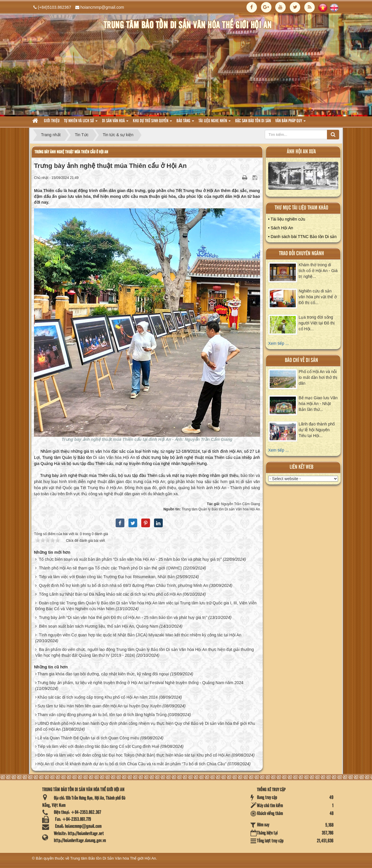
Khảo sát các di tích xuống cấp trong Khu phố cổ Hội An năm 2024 (98, 697)
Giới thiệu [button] (52, 121)
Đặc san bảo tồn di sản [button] (253, 121)
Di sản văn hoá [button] (115, 123)
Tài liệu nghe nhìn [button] (215, 123)
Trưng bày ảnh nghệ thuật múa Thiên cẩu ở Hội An (71, 152)
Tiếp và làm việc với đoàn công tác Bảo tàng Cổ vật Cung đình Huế (98, 746)
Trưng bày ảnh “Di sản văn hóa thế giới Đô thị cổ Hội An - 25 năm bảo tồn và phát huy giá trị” (123, 617)
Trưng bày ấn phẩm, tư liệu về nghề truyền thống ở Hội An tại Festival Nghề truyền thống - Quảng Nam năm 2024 (141, 683)
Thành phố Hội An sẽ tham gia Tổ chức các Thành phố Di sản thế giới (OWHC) (110, 568)
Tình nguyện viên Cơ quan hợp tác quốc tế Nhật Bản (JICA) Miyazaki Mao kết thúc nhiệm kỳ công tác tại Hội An (140, 635)
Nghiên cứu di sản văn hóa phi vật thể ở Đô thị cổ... (318, 297)
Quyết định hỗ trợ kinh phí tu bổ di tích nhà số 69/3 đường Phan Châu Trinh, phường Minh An (124, 585)
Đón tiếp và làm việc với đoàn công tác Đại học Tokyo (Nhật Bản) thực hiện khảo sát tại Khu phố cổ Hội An (134, 755)
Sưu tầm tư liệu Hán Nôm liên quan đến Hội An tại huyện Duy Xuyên (99, 706)
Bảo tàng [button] (185, 123)
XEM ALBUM (303, 177)
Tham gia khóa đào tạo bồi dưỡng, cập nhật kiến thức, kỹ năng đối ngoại (103, 674)
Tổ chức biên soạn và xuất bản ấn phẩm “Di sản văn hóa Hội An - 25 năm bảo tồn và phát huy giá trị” (130, 559)
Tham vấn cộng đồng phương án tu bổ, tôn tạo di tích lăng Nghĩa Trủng (102, 715)
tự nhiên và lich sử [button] (81, 123)
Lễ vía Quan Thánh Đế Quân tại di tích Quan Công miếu (88, 738)
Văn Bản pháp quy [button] (290, 123)
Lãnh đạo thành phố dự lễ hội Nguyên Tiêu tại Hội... (317, 430)
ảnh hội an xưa (301, 152)
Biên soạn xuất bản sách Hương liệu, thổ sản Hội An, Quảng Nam (99, 626)
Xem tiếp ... (279, 343)
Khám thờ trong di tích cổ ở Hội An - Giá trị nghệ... (318, 271)
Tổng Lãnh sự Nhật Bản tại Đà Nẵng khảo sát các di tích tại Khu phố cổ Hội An (110, 594)
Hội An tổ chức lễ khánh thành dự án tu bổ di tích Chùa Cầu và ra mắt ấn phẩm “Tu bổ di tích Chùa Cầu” (132, 764)
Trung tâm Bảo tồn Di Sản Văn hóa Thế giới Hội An (113, 858)
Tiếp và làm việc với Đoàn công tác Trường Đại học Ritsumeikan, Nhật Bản (107, 577)
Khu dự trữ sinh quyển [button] (152, 123)
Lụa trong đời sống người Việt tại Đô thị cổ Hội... (317, 323)
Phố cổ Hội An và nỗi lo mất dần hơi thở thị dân (318, 377)
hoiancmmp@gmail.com (102, 7)
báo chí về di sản (301, 360)
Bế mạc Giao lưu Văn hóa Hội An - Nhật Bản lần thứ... (318, 404)
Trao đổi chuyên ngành (302, 254)
